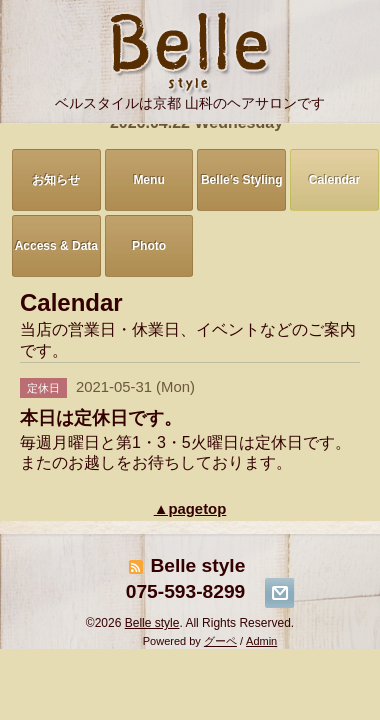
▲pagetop (190, 509)
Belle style (152, 623)
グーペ (220, 641)
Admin (261, 641)
